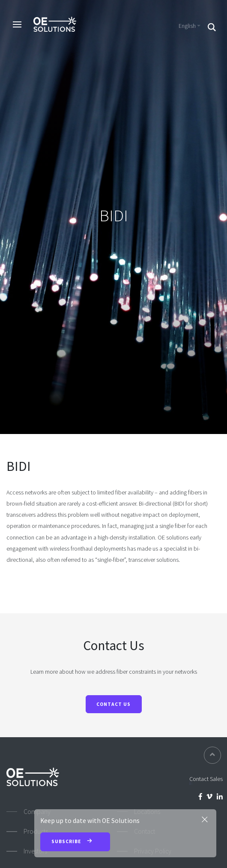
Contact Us (113, 704)
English (187, 26)
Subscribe (75, 842)
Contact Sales (206, 779)
